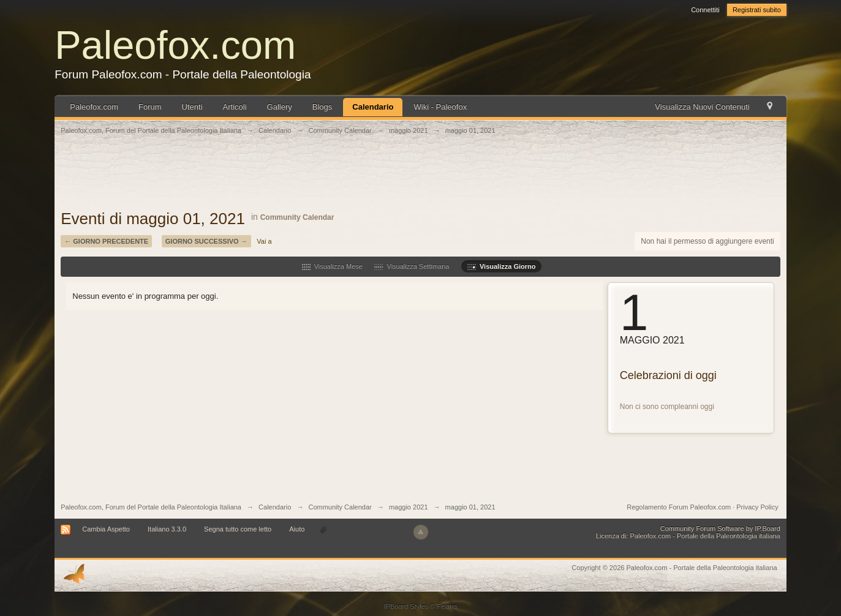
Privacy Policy (757, 507)
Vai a (264, 241)
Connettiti (705, 10)
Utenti (192, 107)
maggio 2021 (409, 507)
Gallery (280, 107)
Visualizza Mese (332, 266)
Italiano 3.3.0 (167, 529)
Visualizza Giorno (502, 266)
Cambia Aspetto (106, 529)
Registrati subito (757, 10)
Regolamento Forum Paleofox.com (679, 507)
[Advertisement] (421, 179)
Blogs (322, 107)
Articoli (235, 107)
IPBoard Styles (406, 606)
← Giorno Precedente (106, 241)
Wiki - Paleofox (440, 107)
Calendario (373, 107)
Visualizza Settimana (412, 266)
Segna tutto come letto (238, 529)
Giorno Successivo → (206, 241)
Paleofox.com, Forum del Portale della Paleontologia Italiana (151, 507)
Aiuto (298, 529)
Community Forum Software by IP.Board (720, 528)
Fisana (447, 606)
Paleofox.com (175, 45)
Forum (150, 107)
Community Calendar (297, 217)
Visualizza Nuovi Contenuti (702, 107)
